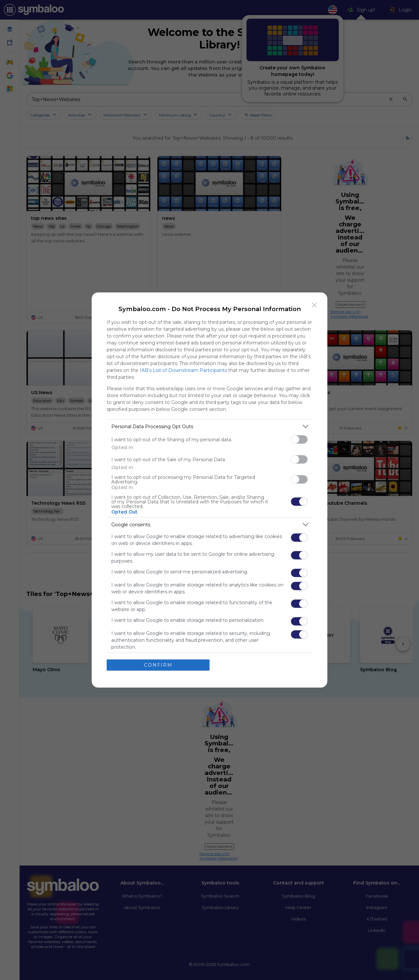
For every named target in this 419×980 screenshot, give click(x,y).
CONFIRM (158, 665)
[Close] (315, 305)
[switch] (299, 439)
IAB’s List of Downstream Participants (183, 370)
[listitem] (209, 426)
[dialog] (209, 490)
